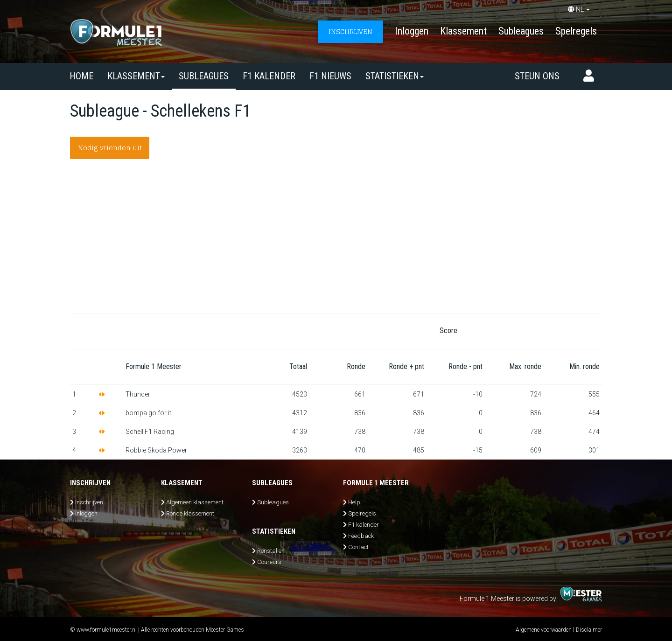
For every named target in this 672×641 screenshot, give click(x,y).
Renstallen (271, 551)
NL (579, 9)
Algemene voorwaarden (544, 630)
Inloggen (412, 31)
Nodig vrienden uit (110, 148)
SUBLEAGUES (204, 76)
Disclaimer (589, 630)
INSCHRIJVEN (350, 31)
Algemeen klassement (195, 502)
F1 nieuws (330, 76)
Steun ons (537, 76)
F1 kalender (269, 76)
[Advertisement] (336, 243)
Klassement (463, 31)
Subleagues (521, 31)
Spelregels (576, 31)
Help (354, 502)
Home (81, 76)
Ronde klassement (190, 513)
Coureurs (269, 562)
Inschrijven (89, 502)
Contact (358, 547)
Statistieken (395, 76)
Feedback (361, 536)
